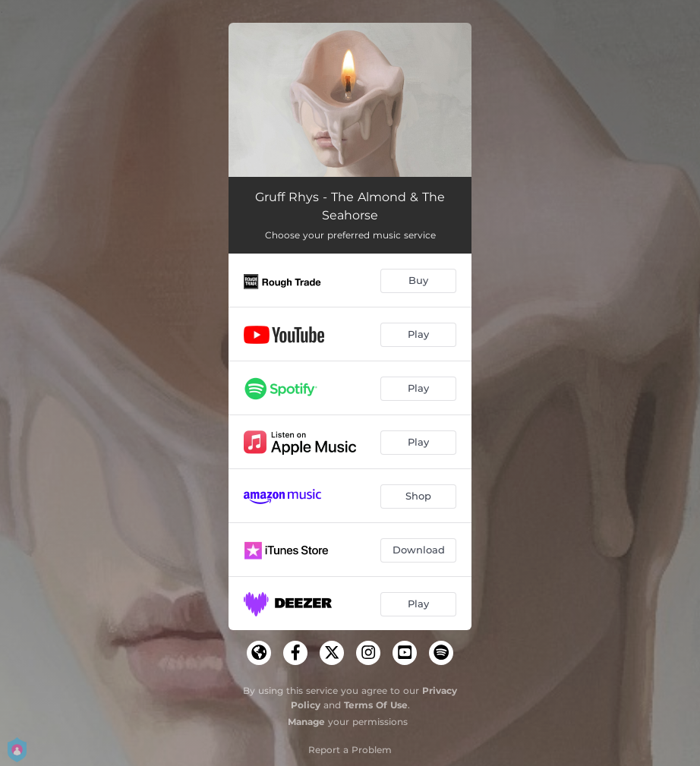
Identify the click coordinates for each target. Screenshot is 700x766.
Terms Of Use (376, 705)
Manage (306, 722)
